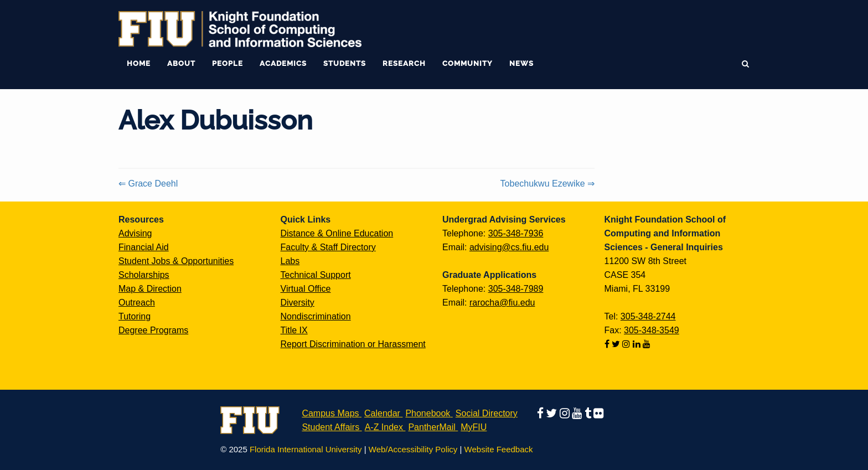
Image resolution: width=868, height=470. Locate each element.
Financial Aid (144, 247)
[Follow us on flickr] (598, 413)
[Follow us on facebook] (608, 344)
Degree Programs (153, 330)
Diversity (298, 303)
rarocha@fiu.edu (502, 303)
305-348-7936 (516, 233)
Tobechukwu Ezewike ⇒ (547, 184)
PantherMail (432, 427)
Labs (290, 261)
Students (345, 63)
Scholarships (144, 275)
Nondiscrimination (316, 316)
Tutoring (135, 316)
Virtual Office (306, 289)
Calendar (382, 413)
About (181, 63)
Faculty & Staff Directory (328, 247)
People (228, 63)
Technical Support (316, 275)
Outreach (137, 303)
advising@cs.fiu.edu (509, 247)
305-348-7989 (516, 289)
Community (467, 63)
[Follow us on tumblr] (589, 413)
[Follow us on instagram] (627, 344)
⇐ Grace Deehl (148, 184)
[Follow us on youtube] (647, 344)
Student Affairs (330, 427)
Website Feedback (499, 449)
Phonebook (428, 413)
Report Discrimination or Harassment (353, 344)
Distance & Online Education (337, 233)
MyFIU (474, 427)
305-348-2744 (648, 316)
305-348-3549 (652, 330)
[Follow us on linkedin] (638, 344)
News (521, 63)
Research (404, 63)
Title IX (294, 330)
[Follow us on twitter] (617, 344)
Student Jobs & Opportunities (176, 261)
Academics (283, 63)
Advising (135, 233)
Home (139, 63)
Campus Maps (330, 413)
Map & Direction (150, 289)
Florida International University (306, 449)
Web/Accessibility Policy (413, 449)
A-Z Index (384, 427)
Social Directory (487, 413)
